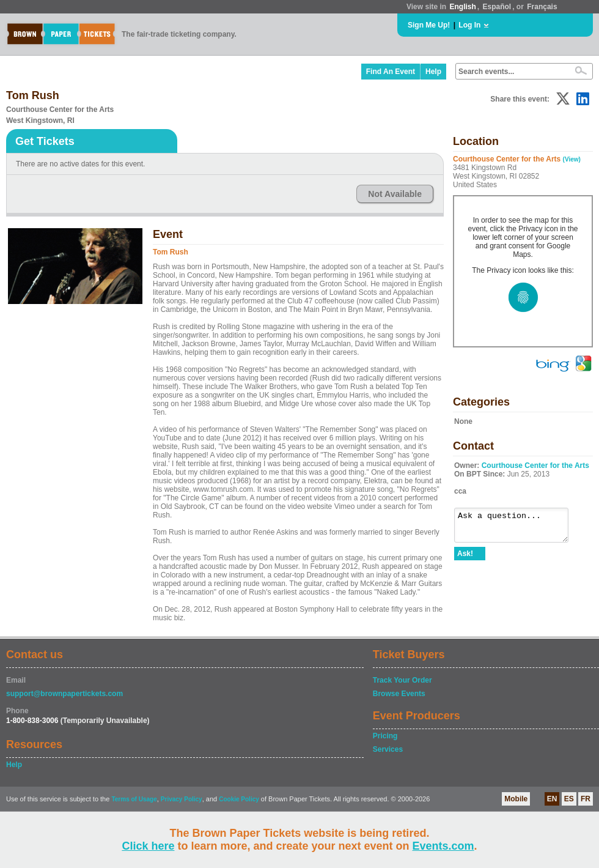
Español (497, 7)
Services (388, 749)
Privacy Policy (182, 799)
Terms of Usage (134, 799)
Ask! (465, 559)
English (462, 7)
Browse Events (399, 694)
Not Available (395, 194)
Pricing (385, 736)
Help (433, 72)
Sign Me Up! (429, 25)
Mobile (516, 799)
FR (586, 799)
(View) (572, 159)
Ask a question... (517, 528)
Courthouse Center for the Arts (535, 466)
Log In (469, 25)
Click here (148, 846)
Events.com (443, 846)
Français (542, 7)
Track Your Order (402, 680)
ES (569, 799)
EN (552, 799)
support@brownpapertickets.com (64, 694)
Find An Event (391, 72)
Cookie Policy (239, 799)
